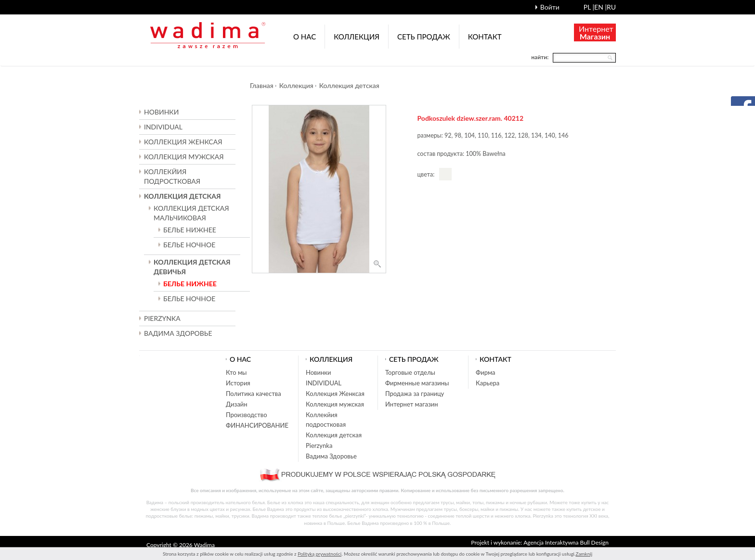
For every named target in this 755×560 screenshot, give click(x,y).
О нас (305, 37)
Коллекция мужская (335, 404)
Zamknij (584, 554)
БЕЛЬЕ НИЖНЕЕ (190, 230)
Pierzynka (162, 318)
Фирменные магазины (417, 383)
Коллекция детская (349, 85)
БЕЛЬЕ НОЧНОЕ (189, 245)
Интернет (596, 32)
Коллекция (357, 37)
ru (611, 7)
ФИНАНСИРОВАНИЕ (257, 425)
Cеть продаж (424, 37)
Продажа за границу (415, 394)
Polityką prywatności (319, 554)
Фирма (485, 372)
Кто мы (236, 372)
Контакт (485, 37)
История (238, 383)
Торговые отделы (410, 372)
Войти (550, 7)
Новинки (161, 112)
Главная (262, 85)
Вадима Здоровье (178, 333)
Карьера (488, 383)
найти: (540, 57)
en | (600, 7)
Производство (247, 415)
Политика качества (254, 394)
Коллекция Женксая (335, 394)
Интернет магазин (412, 404)
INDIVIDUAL (163, 127)
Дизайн (237, 404)
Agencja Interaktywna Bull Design (566, 542)
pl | (589, 7)
